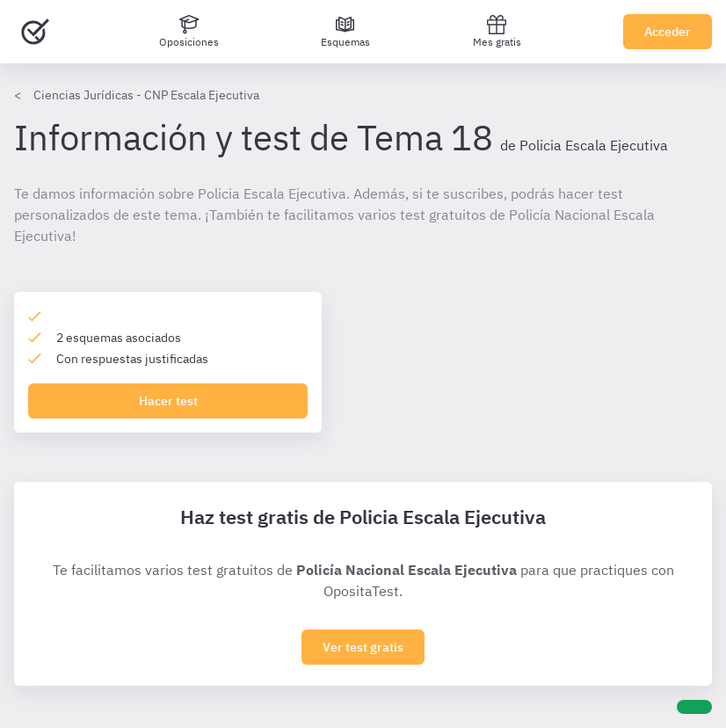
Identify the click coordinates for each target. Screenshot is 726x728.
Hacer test (168, 401)
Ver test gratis (363, 647)
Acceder (668, 32)
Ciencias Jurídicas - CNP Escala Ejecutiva (146, 95)
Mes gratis (497, 31)
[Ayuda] (694, 707)
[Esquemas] (345, 32)
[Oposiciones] (189, 32)
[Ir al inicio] (35, 32)
